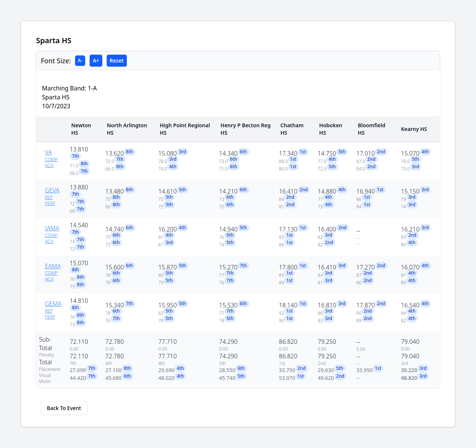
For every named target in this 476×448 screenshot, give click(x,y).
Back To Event (64, 408)
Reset (117, 60)
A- (80, 60)
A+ (96, 60)
